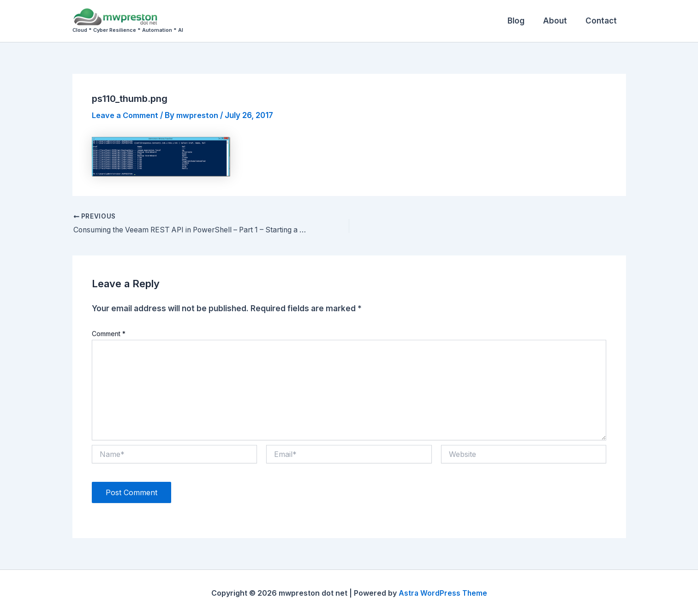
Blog (523, 21)
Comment (109, 334)
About (559, 21)
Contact (603, 21)
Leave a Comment (127, 115)
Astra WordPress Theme (443, 593)
